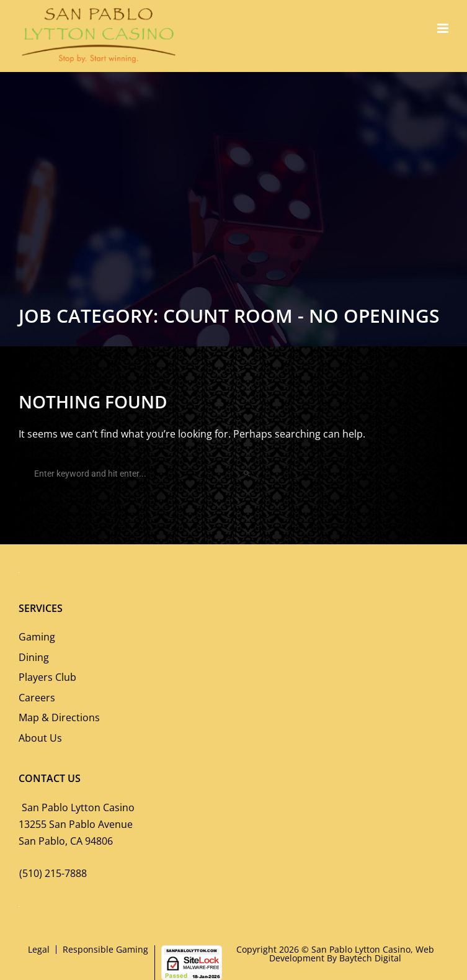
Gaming (37, 637)
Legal (39, 949)
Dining (34, 657)
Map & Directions (59, 717)
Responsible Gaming (105, 949)
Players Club (47, 677)
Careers (37, 698)
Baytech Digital (370, 958)
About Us (40, 738)
